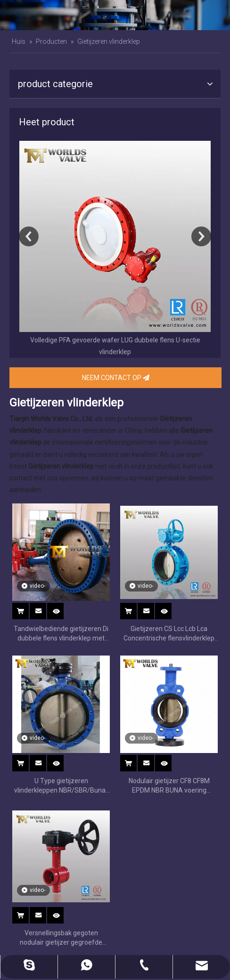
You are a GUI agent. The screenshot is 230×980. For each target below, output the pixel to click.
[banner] (115, 15)
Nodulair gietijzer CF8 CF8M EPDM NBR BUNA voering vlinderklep (169, 786)
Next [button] (201, 236)
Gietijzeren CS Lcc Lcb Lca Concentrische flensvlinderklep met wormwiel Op (169, 634)
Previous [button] (29, 236)
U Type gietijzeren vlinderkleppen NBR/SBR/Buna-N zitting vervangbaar (61, 786)
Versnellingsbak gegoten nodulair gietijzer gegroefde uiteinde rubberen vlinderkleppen (61, 938)
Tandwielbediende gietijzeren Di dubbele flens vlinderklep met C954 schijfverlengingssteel (61, 634)
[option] (115, 249)
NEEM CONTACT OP (116, 378)
